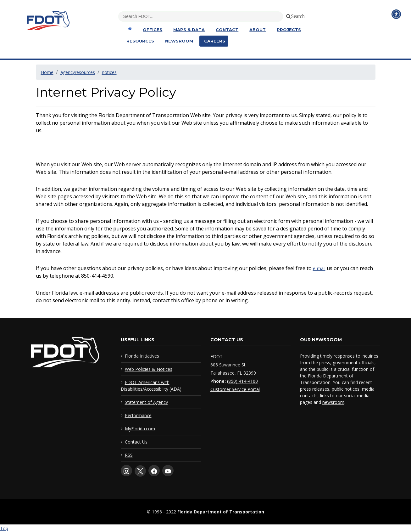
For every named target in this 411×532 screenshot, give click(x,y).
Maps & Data (189, 30)
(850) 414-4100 (242, 381)
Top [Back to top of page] (4, 528)
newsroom (333, 402)
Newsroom (179, 41)
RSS (129, 455)
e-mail (319, 268)
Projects (289, 30)
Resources (140, 41)
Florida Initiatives (142, 356)
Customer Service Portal (235, 389)
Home (47, 72)
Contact (227, 30)
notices (109, 72)
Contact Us (136, 442)
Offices (153, 30)
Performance (138, 415)
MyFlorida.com (140, 429)
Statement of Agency (146, 402)
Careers (215, 41)
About (258, 30)
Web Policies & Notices (149, 369)
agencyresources (78, 72)
